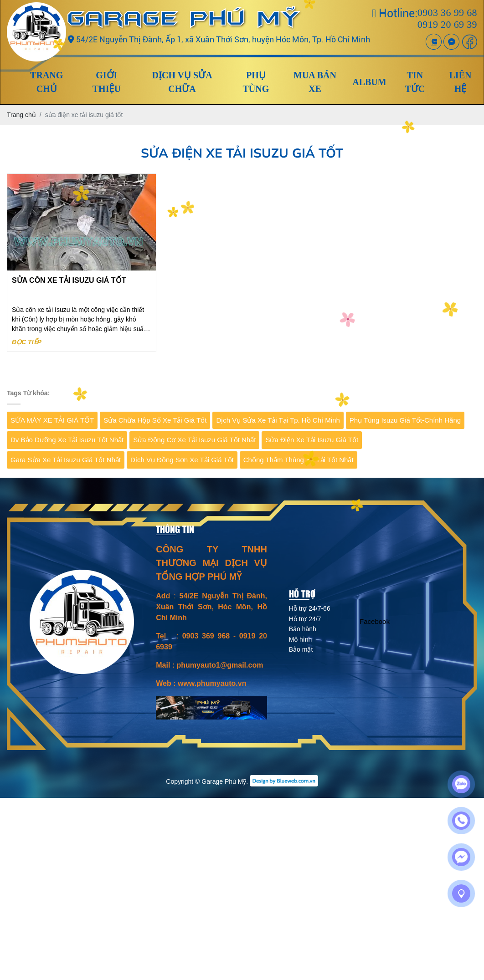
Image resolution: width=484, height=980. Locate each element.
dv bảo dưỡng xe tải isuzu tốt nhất (67, 440)
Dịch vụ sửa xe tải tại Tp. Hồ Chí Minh (278, 420)
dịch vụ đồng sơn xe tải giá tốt (182, 460)
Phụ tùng (256, 82)
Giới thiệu (107, 82)
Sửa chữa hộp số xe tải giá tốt (155, 420)
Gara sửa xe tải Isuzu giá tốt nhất (66, 460)
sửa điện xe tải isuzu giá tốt (312, 440)
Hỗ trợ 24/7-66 (310, 608)
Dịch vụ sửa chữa (182, 82)
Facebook (375, 621)
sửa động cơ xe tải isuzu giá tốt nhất (194, 440)
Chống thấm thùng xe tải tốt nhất (299, 460)
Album (369, 82)
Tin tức (415, 82)
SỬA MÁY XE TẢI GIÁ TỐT (52, 420)
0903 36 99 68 (447, 13)
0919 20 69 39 (447, 24)
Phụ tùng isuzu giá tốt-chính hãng (405, 420)
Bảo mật (301, 649)
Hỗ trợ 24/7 (305, 619)
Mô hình (301, 639)
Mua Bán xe (315, 82)
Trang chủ (46, 82)
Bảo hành (303, 629)
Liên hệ (461, 82)
